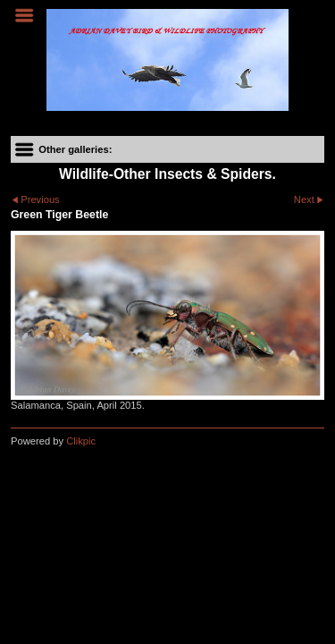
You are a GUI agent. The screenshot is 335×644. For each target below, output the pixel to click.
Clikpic (81, 441)
